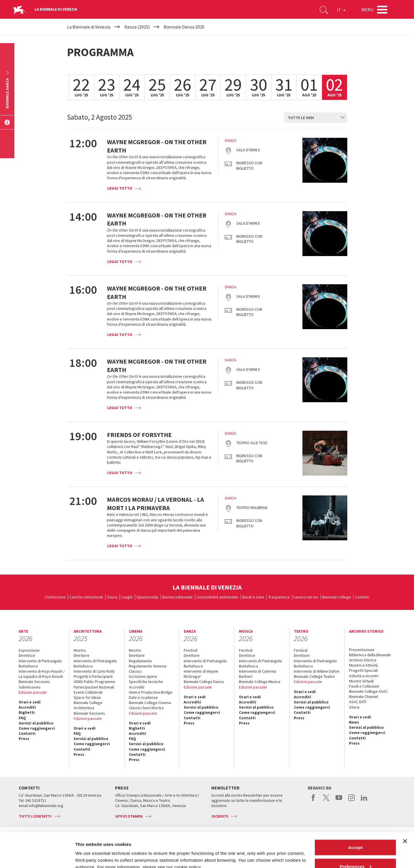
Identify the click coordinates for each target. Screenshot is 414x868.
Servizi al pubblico (36, 723)
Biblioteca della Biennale (370, 655)
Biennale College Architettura (88, 705)
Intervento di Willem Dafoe (317, 671)
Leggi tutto (120, 188)
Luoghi (127, 597)
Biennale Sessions (34, 682)
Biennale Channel (364, 697)
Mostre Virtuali (361, 681)
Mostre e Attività (363, 665)
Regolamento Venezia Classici (148, 669)
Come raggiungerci (37, 728)
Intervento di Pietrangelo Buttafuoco (40, 663)
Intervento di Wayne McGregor (201, 674)
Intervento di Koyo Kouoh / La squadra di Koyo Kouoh (42, 674)
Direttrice (27, 655)
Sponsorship (147, 597)
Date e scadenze (143, 697)
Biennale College (337, 597)
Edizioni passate (33, 692)
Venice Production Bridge (151, 692)
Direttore (82, 655)
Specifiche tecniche (146, 682)
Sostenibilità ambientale (217, 597)
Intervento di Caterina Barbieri (258, 674)
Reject (355, 853)
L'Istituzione (55, 597)
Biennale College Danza (204, 682)
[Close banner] (405, 809)
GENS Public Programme (94, 682)
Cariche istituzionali (86, 597)
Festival (190, 650)
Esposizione (29, 650)
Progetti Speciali (363, 670)
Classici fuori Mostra (146, 708)
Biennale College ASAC (368, 691)
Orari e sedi (30, 702)
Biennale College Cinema (150, 703)
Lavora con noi (306, 597)
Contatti (362, 597)
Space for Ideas (87, 697)
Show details (89, 850)
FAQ (22, 718)
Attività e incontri (364, 676)
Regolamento (140, 661)
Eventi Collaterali (88, 692)
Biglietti (27, 712)
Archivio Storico (363, 660)
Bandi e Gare (253, 597)
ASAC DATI (358, 702)
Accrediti (27, 707)
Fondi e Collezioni (364, 686)
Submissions (30, 687)
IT (341, 10)
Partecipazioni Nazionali (94, 687)
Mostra (80, 650)
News (354, 722)
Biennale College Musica (260, 682)
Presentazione (362, 650)
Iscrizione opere (143, 676)
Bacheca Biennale (178, 597)
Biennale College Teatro (314, 676)
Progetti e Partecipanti (93, 676)
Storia (112, 597)
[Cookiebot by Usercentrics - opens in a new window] (37, 857)
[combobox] (316, 118)
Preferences (356, 834)
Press (24, 739)
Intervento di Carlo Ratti (94, 671)
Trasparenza (279, 597)
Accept (355, 815)
